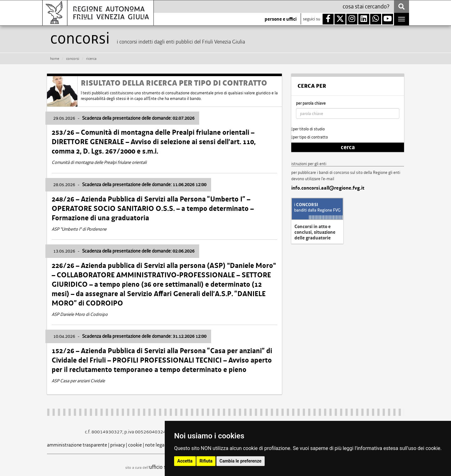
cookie (135, 445)
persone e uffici (281, 19)
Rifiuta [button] (206, 461)
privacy (118, 445)
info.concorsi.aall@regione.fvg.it (328, 188)
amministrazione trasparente (77, 445)
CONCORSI (73, 59)
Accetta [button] (185, 461)
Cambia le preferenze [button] (241, 461)
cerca (348, 147)
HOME (55, 59)
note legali (156, 445)
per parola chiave (311, 103)
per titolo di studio (308, 129)
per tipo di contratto (310, 137)
